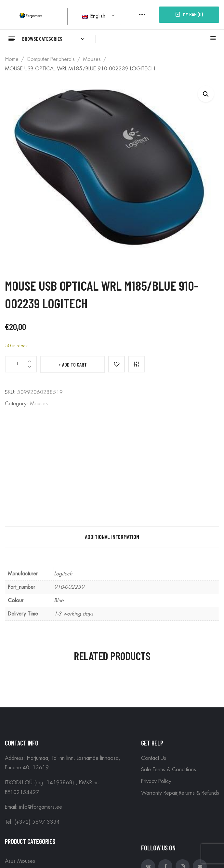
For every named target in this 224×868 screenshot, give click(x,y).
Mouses (92, 59)
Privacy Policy (156, 781)
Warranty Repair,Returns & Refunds (180, 793)
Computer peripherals (51, 59)
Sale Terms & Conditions (169, 770)
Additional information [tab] (112, 537)
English (94, 16)
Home (12, 59)
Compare (136, 364)
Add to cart (74, 364)
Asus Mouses (20, 861)
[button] (206, 94)
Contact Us (154, 758)
